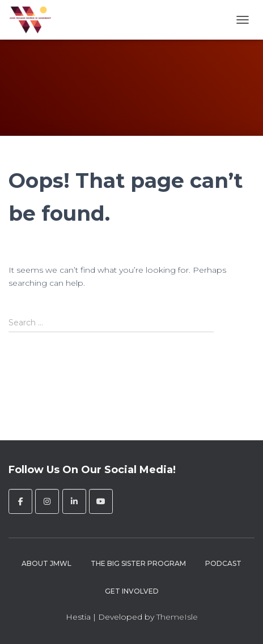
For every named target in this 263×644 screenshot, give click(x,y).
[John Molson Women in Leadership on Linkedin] (74, 501)
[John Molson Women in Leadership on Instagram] (47, 501)
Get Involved (132, 591)
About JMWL (46, 563)
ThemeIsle (177, 617)
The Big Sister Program (138, 563)
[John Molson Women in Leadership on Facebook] (20, 501)
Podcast (223, 563)
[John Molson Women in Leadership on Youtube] (101, 501)
